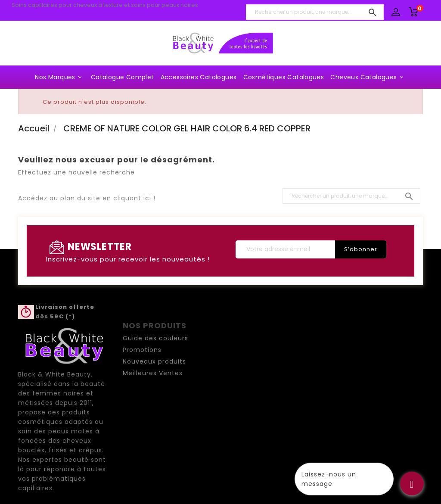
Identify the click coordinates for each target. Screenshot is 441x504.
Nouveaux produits (154, 361)
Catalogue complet (123, 77)
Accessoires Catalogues (199, 77)
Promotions (142, 350)
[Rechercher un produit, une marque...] (315, 12)
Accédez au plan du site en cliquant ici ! (87, 198)
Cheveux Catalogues (368, 77)
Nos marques (59, 77)
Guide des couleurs (155, 338)
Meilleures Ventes (153, 373)
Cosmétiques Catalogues (284, 77)
